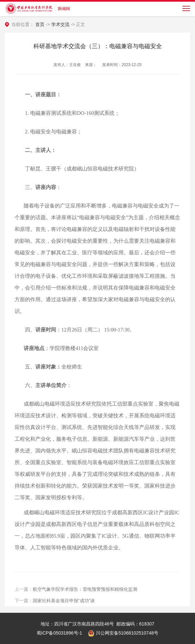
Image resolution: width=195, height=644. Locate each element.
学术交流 (60, 24)
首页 (40, 24)
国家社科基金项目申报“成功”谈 (64, 603)
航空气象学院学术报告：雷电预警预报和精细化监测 (85, 592)
